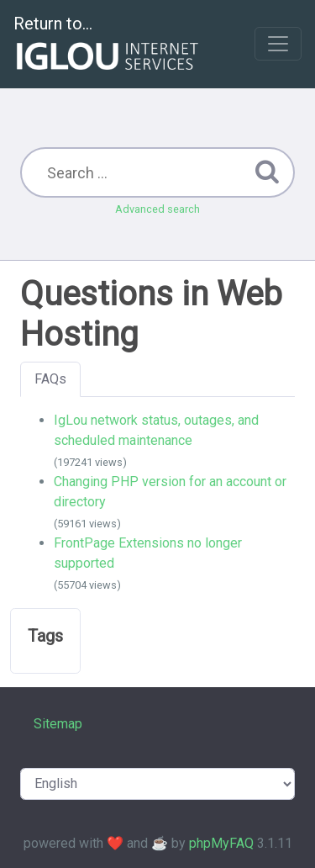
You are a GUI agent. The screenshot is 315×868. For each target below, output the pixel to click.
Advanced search (157, 209)
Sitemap (58, 724)
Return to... (108, 45)
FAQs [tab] (50, 379)
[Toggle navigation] (278, 44)
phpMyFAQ (221, 843)
